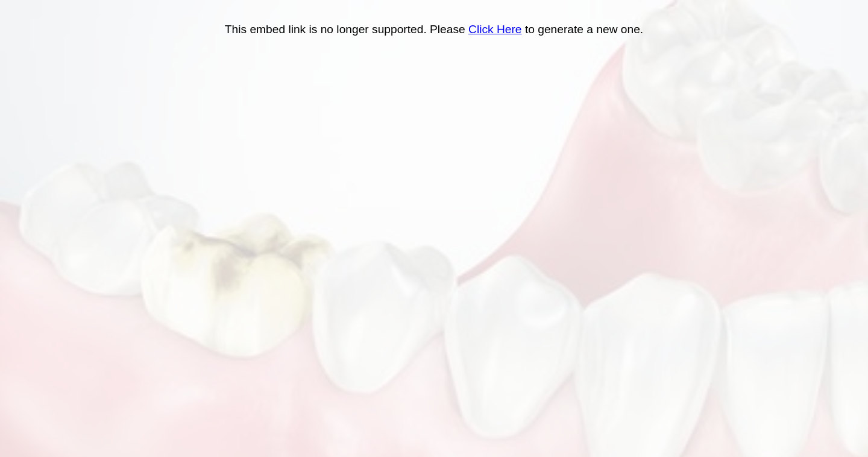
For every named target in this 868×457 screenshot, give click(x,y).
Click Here (495, 29)
